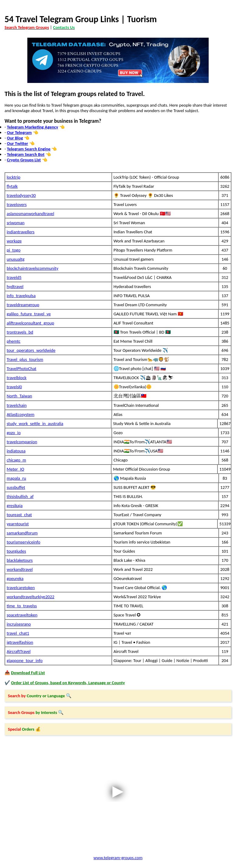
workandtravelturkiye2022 (31, 597)
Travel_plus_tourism (25, 359)
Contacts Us (64, 27)
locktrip (14, 177)
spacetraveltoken (22, 615)
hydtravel (15, 286)
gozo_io (14, 433)
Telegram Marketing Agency (33, 127)
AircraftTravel (19, 651)
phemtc (14, 341)
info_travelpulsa (21, 296)
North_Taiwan (19, 396)
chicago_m (16, 460)
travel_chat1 (18, 633)
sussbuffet (16, 487)
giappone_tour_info (25, 660)
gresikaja (15, 506)
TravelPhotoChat (22, 369)
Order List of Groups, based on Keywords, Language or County (68, 683)
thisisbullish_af (20, 496)
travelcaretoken (21, 588)
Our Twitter (18, 143)
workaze (14, 241)
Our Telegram (19, 132)
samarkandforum (22, 533)
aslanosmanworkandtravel (30, 214)
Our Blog (15, 138)
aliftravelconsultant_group (30, 323)
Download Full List (28, 673)
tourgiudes (16, 551)
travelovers (17, 204)
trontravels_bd (20, 332)
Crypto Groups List (24, 160)
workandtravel (20, 569)
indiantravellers (21, 232)
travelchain (17, 405)
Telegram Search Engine (29, 149)
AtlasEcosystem (21, 414)
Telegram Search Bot (26, 154)
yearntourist (18, 524)
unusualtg (16, 259)
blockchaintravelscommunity (32, 268)
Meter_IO (15, 469)
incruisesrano (19, 624)
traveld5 (14, 277)
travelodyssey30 (21, 195)
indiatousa (16, 451)
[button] (118, 696)
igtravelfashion (20, 642)
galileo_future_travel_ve (29, 314)
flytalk (12, 186)
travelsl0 (14, 387)
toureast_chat (19, 515)
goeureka (15, 578)
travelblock (17, 378)
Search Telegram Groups (27, 27)
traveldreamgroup (23, 305)
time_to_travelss (22, 606)
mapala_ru (16, 478)
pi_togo (14, 250)
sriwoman (16, 223)
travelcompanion (22, 442)
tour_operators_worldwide (31, 350)
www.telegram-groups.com (118, 858)
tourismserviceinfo (24, 542)
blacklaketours (20, 560)
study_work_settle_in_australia (35, 424)
